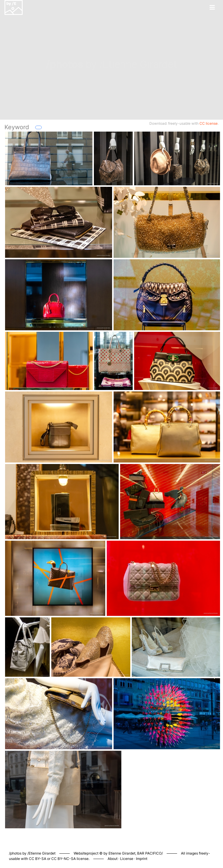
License (127, 859)
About (113, 859)
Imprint (142, 859)
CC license (209, 123)
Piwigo (189, 847)
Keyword (17, 127)
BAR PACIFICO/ (150, 853)
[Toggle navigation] (212, 7)
